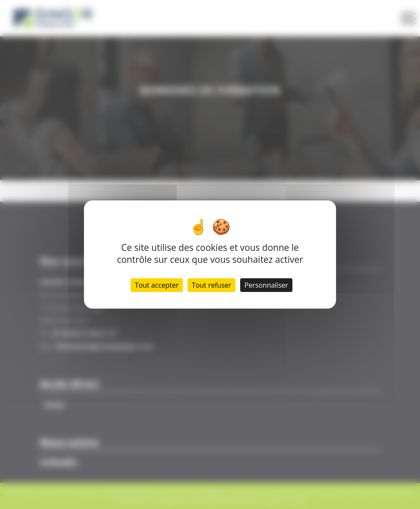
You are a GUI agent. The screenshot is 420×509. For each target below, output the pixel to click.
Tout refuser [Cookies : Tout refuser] (211, 285)
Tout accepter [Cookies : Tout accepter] (157, 285)
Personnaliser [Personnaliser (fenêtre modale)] (266, 285)
